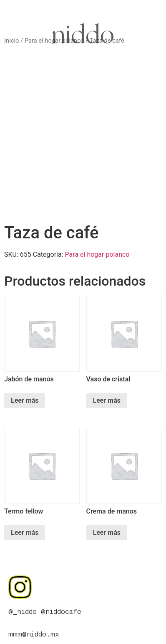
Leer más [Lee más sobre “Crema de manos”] (107, 533)
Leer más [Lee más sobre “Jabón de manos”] (25, 400)
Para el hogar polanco (97, 254)
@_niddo (23, 612)
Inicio (11, 41)
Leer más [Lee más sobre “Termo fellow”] (25, 533)
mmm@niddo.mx (34, 635)
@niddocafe (61, 612)
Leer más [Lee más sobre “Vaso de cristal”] (107, 400)
